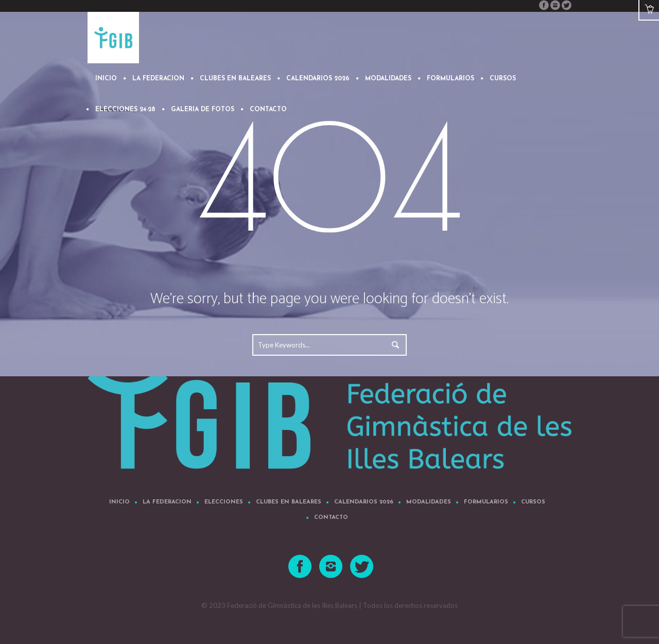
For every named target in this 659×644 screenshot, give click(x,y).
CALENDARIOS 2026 (364, 502)
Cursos (533, 502)
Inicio (119, 502)
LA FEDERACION (167, 502)
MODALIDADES (429, 502)
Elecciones (224, 502)
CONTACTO (331, 518)
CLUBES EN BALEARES (289, 502)
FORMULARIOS (486, 502)
